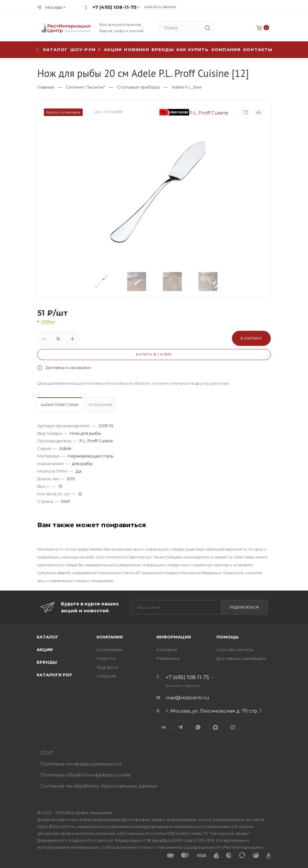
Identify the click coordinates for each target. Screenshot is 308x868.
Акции (45, 650)
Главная (46, 87)
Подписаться (244, 607)
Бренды (163, 50)
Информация (174, 637)
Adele (65, 448)
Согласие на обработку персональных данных (99, 786)
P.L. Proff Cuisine (194, 113)
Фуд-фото (107, 667)
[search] (207, 28)
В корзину (251, 338)
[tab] (60, 406)
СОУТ (47, 753)
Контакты (258, 50)
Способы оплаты (235, 650)
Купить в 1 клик (154, 354)
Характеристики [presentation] (60, 405)
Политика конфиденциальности (81, 764)
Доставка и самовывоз (68, 367)
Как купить (192, 50)
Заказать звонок (160, 7)
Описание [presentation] (100, 405)
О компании (109, 650)
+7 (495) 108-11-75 (115, 7)
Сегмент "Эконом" (86, 87)
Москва (54, 7)
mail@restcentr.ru (187, 698)
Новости (106, 658)
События (106, 676)
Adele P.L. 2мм (187, 87)
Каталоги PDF (54, 675)
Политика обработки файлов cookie (86, 775)
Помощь (228, 637)
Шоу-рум (83, 50)
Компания (226, 50)
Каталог (47, 637)
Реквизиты (168, 658)
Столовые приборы (138, 87)
